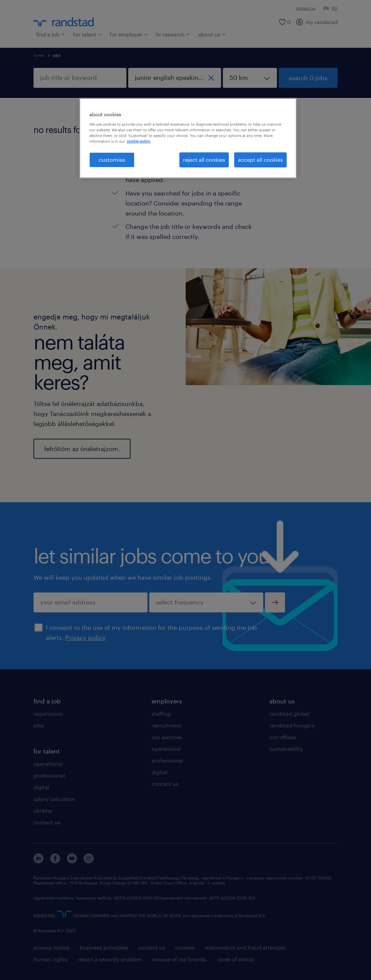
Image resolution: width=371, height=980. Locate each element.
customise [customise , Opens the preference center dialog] (112, 160)
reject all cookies (204, 160)
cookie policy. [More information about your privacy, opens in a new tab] (139, 141)
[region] (188, 138)
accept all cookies (260, 160)
